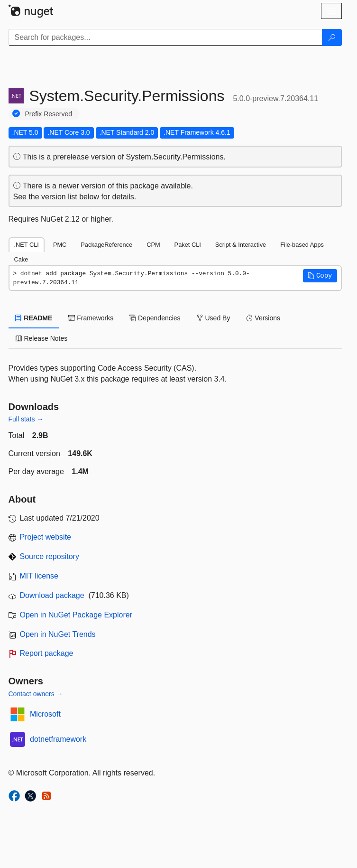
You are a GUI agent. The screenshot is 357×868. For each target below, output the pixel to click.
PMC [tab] (60, 245)
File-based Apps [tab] (302, 245)
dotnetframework (58, 739)
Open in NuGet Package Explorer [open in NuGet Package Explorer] (76, 615)
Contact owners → (36, 694)
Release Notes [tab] (42, 338)
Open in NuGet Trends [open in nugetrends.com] (58, 634)
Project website (46, 537)
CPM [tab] (153, 245)
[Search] (332, 37)
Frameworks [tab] (91, 318)
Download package (52, 595)
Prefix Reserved (49, 114)
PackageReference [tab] (106, 245)
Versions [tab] (263, 318)
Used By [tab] (214, 318)
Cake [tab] (21, 259)
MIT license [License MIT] (39, 576)
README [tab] (34, 318)
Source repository (50, 556)
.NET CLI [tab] (27, 245)
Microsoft (45, 714)
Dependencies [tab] (155, 318)
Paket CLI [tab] (188, 245)
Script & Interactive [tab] (241, 245)
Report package (47, 653)
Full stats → (26, 419)
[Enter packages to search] (165, 37)
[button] (320, 276)
